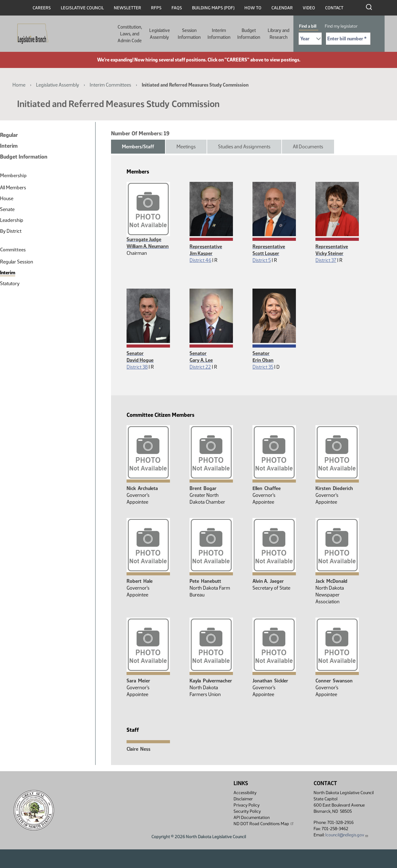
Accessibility (245, 793)
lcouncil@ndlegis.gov (347, 835)
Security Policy (247, 811)
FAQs (177, 8)
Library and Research (279, 34)
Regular (9, 135)
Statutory (10, 283)
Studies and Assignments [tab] (244, 147)
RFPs (156, 8)
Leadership (12, 220)
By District (11, 231)
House (7, 198)
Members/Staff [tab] (138, 147)
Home (19, 85)
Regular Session (17, 262)
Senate (7, 209)
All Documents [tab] (308, 147)
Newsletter (127, 8)
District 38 (137, 367)
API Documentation (252, 818)
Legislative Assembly (160, 34)
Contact (334, 8)
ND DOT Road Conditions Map (264, 824)
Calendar (282, 8)
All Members (13, 188)
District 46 (200, 260)
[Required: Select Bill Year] (310, 39)
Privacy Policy (247, 805)
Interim (9, 146)
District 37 (326, 260)
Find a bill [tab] (308, 26)
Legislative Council (82, 8)
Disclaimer (243, 799)
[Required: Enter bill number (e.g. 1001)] (348, 39)
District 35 (263, 367)
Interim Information (219, 34)
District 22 (200, 367)
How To (253, 8)
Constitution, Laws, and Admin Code (130, 34)
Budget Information (249, 34)
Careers (42, 8)
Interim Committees (110, 85)
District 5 (262, 260)
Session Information (189, 34)
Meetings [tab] (186, 147)
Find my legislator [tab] (341, 26)
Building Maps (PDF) (213, 8)
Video (309, 8)
